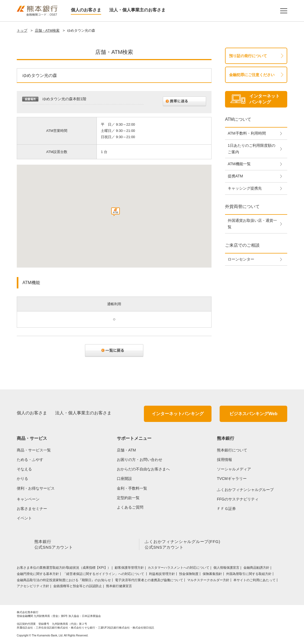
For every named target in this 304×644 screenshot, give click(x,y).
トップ (22, 30)
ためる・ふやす (30, 460)
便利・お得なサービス (36, 488)
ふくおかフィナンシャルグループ (245, 490)
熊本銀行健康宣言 (119, 587)
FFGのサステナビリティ (238, 499)
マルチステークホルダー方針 (208, 581)
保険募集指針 (212, 575)
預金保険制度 (189, 575)
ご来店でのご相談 (242, 245)
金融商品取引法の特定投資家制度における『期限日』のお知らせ (64, 581)
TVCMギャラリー (232, 479)
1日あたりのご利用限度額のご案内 (252, 149)
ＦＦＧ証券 (226, 509)
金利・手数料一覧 (132, 488)
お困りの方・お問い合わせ (140, 460)
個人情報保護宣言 (226, 569)
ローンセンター (241, 259)
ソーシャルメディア (234, 469)
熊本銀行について (232, 450)
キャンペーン (28, 499)
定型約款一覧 (128, 498)
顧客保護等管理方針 (129, 569)
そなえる (24, 469)
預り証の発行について (248, 56)
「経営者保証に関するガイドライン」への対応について (104, 575)
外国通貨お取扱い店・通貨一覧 (252, 224)
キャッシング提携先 (245, 188)
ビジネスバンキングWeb (253, 414)
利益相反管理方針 (162, 575)
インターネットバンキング (178, 414)
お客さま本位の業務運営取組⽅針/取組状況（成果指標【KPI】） (64, 569)
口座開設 (124, 479)
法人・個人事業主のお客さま (137, 10)
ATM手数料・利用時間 (247, 133)
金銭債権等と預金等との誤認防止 (78, 587)
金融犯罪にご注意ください (252, 75)
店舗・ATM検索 (47, 30)
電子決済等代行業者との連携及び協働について (149, 581)
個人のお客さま (86, 10)
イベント (24, 518)
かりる (22, 479)
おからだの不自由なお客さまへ (143, 469)
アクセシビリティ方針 (33, 587)
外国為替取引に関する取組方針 (249, 575)
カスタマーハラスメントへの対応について (179, 569)
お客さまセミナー (32, 509)
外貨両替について (242, 206)
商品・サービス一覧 (34, 450)
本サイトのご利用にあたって (255, 581)
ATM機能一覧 (239, 164)
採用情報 (224, 460)
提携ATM (235, 176)
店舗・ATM (126, 450)
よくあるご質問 (130, 507)
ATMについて (238, 119)
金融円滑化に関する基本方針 (38, 575)
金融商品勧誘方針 (256, 569)
